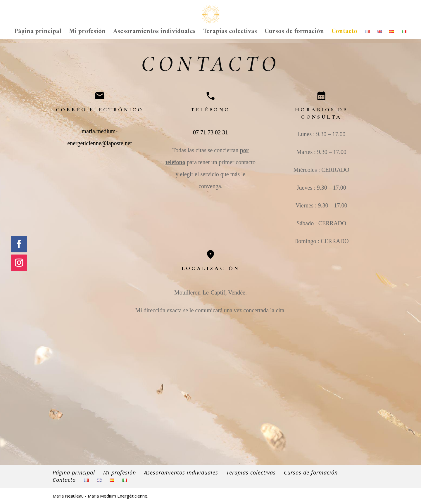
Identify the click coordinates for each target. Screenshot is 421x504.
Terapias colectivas (230, 34)
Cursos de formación (294, 34)
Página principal (38, 34)
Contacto (344, 34)
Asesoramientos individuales (154, 34)
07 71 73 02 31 (210, 132)
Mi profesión (87, 34)
